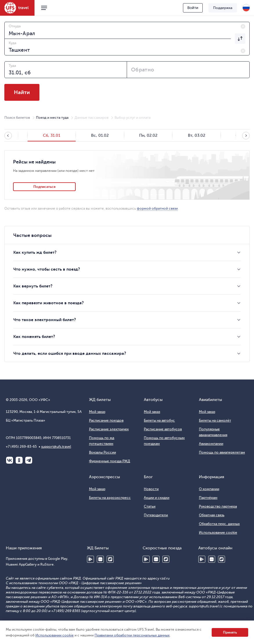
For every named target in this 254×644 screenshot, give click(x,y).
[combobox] (127, 30)
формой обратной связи (157, 208)
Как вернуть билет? (33, 286)
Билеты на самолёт (215, 420)
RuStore (110, 559)
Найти (22, 92)
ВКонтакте (10, 460)
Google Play (90, 559)
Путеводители (156, 515)
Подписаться (44, 187)
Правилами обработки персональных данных (132, 635)
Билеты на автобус (159, 420)
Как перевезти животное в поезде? (49, 303)
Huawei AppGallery (100, 559)
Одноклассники (19, 460)
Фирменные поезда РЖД (110, 461)
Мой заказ (97, 412)
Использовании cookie (55, 635)
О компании (209, 489)
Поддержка (223, 8)
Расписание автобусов (163, 429)
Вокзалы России (102, 452)
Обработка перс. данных (219, 524)
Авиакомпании (211, 444)
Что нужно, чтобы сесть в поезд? (47, 269)
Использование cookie (218, 533)
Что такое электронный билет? (45, 320)
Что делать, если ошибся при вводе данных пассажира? (70, 353)
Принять (230, 632)
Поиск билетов (17, 118)
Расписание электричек (109, 429)
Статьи (150, 506)
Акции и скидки (157, 498)
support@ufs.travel (56, 447)
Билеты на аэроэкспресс (110, 498)
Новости (151, 489)
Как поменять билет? (34, 337)
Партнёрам (208, 498)
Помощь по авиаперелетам (222, 452)
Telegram (29, 460)
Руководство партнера (218, 506)
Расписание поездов (106, 420)
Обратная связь (212, 515)
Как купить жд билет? (35, 252)
